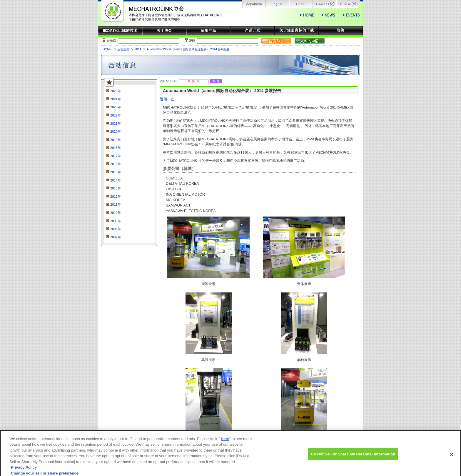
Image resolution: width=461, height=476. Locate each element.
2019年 (116, 140)
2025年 (116, 91)
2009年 (116, 221)
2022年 (116, 115)
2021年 (116, 124)
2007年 (116, 237)
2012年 (116, 197)
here (225, 441)
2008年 (116, 229)
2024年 (116, 99)
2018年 (116, 148)
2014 (138, 49)
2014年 (116, 180)
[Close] (452, 457)
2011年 (116, 204)
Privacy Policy (24, 470)
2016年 (116, 164)
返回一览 (167, 99)
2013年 (116, 188)
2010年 (116, 213)
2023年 (116, 107)
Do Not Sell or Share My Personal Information (353, 457)
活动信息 (123, 49)
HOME (107, 49)
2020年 (116, 132)
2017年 (116, 156)
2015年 (116, 172)
